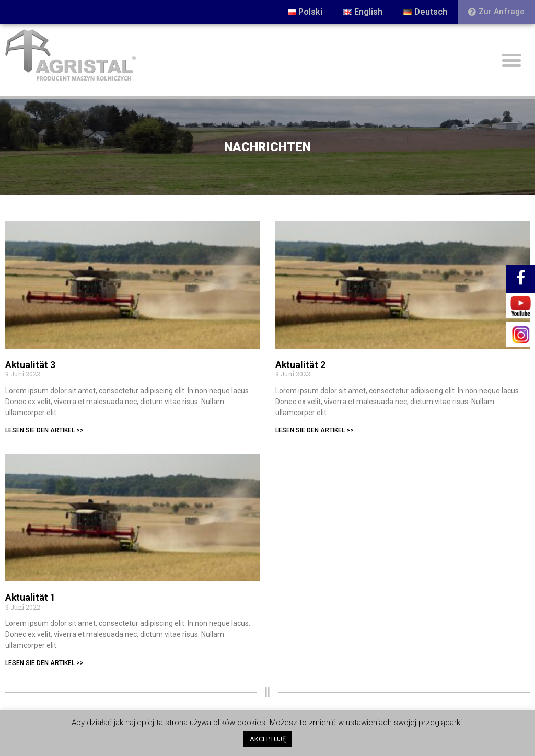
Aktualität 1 (30, 597)
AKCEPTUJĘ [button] (268, 739)
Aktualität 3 (30, 365)
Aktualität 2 (300, 365)
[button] (496, 12)
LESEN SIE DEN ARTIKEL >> (44, 430)
